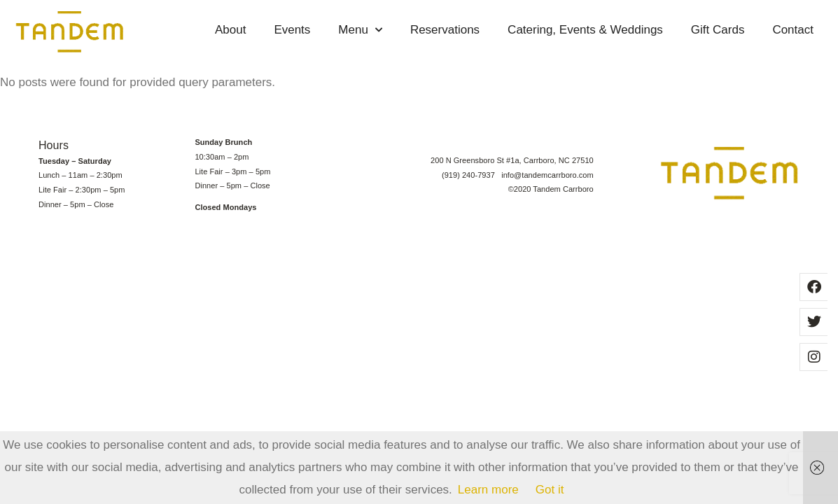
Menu (360, 30)
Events (292, 30)
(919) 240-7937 (472, 175)
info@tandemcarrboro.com (547, 175)
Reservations (445, 30)
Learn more (488, 490)
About (230, 30)
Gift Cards (718, 30)
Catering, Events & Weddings (585, 30)
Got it (550, 490)
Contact (793, 30)
